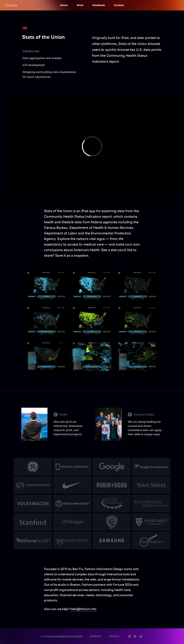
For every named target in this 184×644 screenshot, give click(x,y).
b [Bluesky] (141, 637)
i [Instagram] (130, 637)
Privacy (114, 636)
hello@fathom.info (83, 609)
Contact (96, 636)
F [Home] (11, 5)
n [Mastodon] (135, 637)
